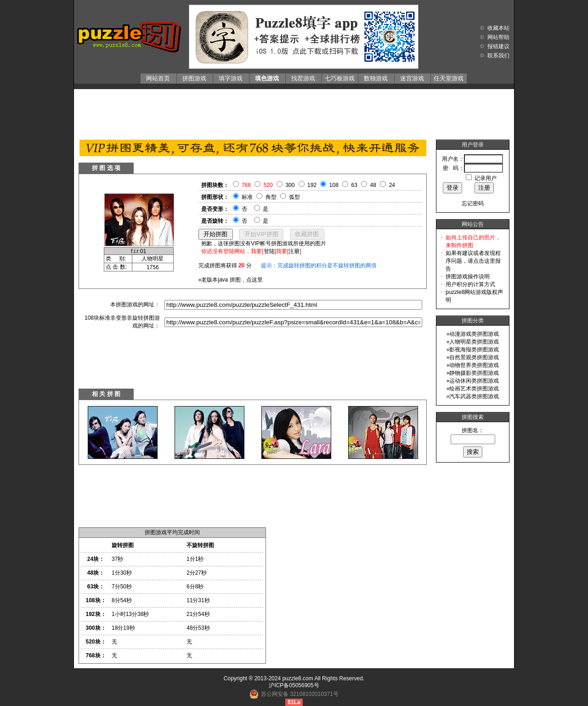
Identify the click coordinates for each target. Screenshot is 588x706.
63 (354, 185)
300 (290, 185)
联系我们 (498, 56)
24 (392, 185)
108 (334, 185)
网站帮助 (498, 37)
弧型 (294, 197)
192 (312, 185)
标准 (247, 197)
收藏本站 (498, 28)
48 (373, 185)
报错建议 (498, 46)
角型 (271, 197)
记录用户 (486, 178)
